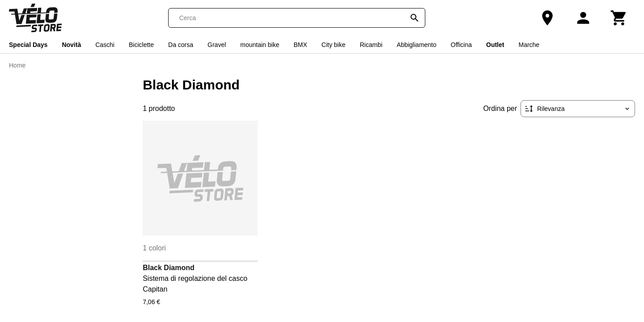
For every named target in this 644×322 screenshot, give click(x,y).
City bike (334, 45)
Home (17, 65)
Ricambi (371, 45)
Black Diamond (169, 268)
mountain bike (260, 45)
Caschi (105, 45)
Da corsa (181, 45)
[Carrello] (619, 18)
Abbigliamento (417, 45)
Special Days (28, 45)
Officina (461, 45)
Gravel (217, 45)
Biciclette (141, 45)
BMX (300, 45)
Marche (529, 45)
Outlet (495, 45)
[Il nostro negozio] (547, 18)
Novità (71, 45)
